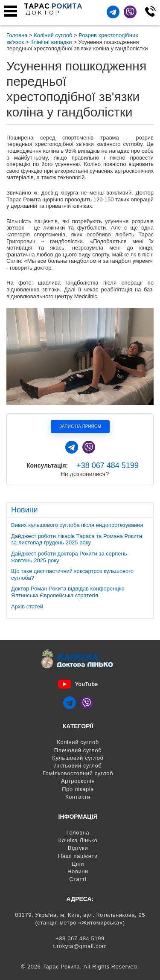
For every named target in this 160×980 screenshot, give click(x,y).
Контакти (78, 797)
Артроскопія (78, 781)
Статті (78, 879)
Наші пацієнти (78, 856)
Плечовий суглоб (78, 750)
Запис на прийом (80, 426)
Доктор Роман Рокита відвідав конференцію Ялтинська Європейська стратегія (68, 592)
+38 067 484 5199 (108, 465)
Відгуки (78, 848)
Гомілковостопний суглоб (78, 773)
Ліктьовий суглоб (78, 766)
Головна (78, 833)
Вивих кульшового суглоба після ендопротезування (77, 525)
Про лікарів (78, 789)
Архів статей (27, 606)
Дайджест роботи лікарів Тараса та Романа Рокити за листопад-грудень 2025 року (77, 539)
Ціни (78, 864)
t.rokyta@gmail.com (80, 946)
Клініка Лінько (78, 840)
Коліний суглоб (78, 742)
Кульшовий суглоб (78, 758)
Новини (78, 871)
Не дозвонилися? (85, 474)
